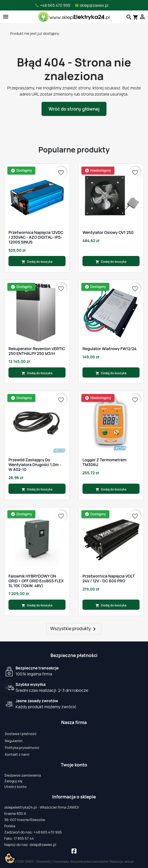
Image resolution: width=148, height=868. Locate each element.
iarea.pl (129, 861)
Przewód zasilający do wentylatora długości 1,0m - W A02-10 (35, 465)
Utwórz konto (15, 787)
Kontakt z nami (17, 754)
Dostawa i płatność (21, 734)
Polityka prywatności (22, 748)
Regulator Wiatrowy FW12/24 (109, 349)
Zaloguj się (13, 781)
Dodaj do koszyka (37, 262)
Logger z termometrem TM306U (105, 462)
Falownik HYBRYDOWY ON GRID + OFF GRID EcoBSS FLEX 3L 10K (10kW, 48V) (36, 581)
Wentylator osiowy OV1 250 (108, 233)
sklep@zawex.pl (43, 845)
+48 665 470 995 (48, 832)
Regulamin (14, 741)
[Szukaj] (128, 17)
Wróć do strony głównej (74, 109)
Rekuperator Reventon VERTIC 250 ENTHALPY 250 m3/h (37, 351)
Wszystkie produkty (74, 629)
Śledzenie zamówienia (23, 775)
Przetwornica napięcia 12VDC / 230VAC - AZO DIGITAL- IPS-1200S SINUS (36, 237)
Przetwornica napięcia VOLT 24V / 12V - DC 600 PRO (109, 579)
